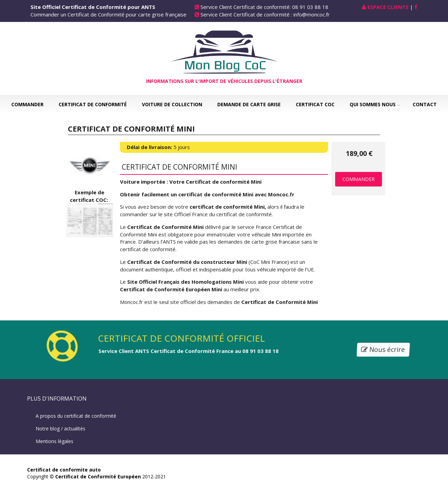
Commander (27, 104)
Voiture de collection (172, 104)
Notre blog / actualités (60, 429)
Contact (425, 104)
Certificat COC (315, 104)
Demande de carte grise (249, 104)
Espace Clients (388, 7)
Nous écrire (383, 349)
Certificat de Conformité (93, 104)
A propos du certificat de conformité (76, 416)
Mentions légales (55, 441)
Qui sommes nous (373, 104)
